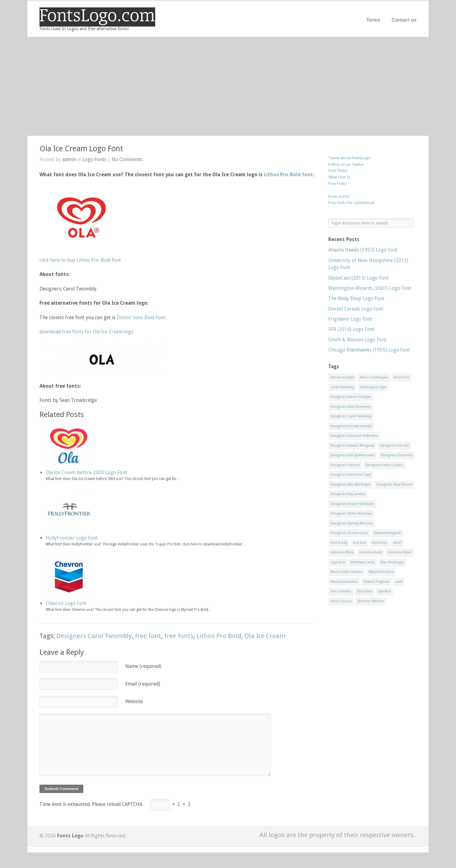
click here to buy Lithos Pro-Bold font (80, 260)
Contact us (404, 20)
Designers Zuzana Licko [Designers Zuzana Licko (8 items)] (349, 533)
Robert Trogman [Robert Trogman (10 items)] (377, 582)
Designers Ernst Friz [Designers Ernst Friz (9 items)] (397, 455)
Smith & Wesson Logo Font (357, 340)
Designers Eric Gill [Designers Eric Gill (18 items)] (394, 446)
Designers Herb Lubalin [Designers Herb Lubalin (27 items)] (384, 465)
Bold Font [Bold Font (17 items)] (401, 377)
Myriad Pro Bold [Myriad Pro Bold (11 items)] (381, 572)
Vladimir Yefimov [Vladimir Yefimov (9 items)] (371, 601)
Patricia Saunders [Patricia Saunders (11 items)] (344, 582)
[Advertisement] (228, 86)
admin (69, 159)
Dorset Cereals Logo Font (356, 309)
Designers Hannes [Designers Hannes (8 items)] (345, 465)
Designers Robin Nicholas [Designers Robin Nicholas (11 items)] (351, 513)
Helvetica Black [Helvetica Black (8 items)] (342, 552)
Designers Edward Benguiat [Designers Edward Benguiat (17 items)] (352, 446)
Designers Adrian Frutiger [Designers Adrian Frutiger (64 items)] (351, 397)
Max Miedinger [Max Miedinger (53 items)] (392, 562)
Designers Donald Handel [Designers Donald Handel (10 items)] (351, 426)
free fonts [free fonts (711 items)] (380, 543)
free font (148, 636)
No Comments (127, 159)
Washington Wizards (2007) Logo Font (370, 288)
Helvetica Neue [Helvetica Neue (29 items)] (400, 552)
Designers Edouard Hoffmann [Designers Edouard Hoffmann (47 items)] (354, 436)
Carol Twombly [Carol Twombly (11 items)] (342, 387)
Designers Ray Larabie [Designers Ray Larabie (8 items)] (348, 494)
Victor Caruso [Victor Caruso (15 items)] (341, 601)
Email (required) (143, 684)
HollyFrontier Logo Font (72, 538)
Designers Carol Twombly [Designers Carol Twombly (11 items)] (351, 416)
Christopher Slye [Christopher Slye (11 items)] (373, 387)
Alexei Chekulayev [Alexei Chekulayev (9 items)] (374, 377)
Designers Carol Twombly (94, 636)
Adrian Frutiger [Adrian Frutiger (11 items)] (342, 377)
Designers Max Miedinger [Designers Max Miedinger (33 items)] (350, 484)
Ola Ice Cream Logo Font (81, 149)
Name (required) (143, 666)
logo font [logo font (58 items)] (338, 562)
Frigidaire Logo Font (350, 319)
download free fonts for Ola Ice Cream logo (87, 332)
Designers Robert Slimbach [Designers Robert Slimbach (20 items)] (352, 504)
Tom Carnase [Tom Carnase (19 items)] (341, 591)
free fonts (179, 636)
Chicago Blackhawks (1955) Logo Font (369, 350)
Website (134, 701)
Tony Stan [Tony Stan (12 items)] (365, 591)
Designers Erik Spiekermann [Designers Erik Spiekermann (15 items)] (353, 455)
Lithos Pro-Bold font (288, 175)
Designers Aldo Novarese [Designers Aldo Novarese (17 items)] (350, 407)
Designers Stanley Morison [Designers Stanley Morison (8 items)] (352, 523)
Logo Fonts (94, 159)
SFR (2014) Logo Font (351, 329)
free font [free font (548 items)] (360, 543)
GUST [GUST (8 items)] (397, 543)
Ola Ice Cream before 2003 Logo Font (86, 472)
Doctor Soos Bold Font (141, 317)
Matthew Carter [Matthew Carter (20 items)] (363, 562)
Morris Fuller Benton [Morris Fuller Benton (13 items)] (347, 572)
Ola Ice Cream (265, 636)
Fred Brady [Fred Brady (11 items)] (339, 543)
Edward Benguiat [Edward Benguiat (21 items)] (387, 533)
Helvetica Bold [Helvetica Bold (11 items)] (371, 552)
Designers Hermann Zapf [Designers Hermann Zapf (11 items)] (350, 475)
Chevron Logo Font (66, 603)
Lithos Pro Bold (219, 636)
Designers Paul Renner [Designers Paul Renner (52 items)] (394, 484)
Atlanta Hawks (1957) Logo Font (363, 250)
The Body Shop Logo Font (356, 298)
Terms (373, 20)
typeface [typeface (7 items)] (384, 591)
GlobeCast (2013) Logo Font (359, 278)
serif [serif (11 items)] (399, 582)
